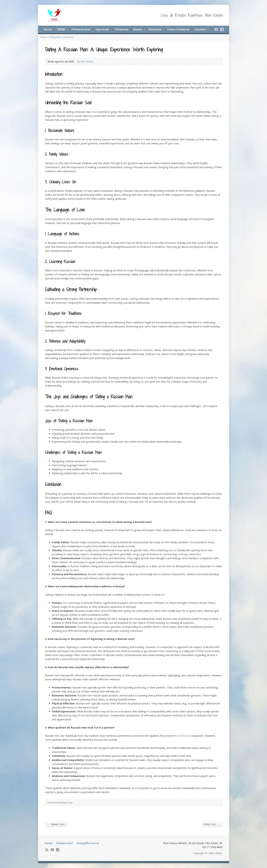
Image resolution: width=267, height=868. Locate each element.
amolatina (182, 736)
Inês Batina (87, 62)
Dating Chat (55, 37)
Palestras (122, 29)
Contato (200, 29)
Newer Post (56, 824)
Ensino (138, 29)
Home (48, 29)
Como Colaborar (178, 29)
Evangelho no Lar (88, 843)
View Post (68, 37)
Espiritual (102, 29)
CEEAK (61, 29)
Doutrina (155, 29)
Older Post (212, 824)
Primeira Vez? (81, 29)
